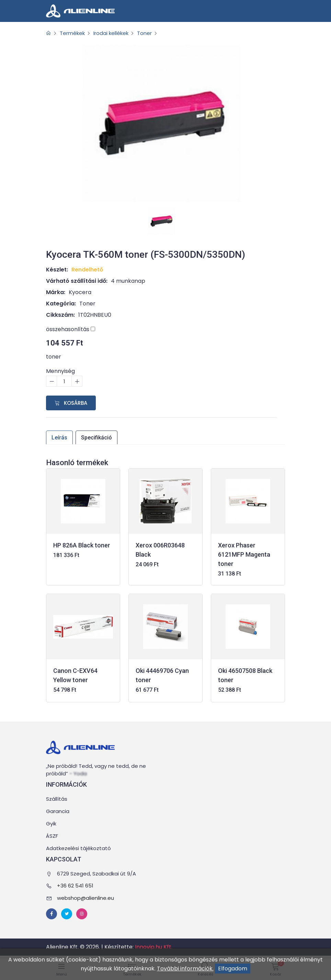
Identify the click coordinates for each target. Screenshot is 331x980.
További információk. (185, 969)
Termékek (74, 33)
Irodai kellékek (116, 33)
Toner (152, 33)
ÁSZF (52, 836)
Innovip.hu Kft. (154, 947)
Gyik (51, 824)
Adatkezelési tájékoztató (78, 849)
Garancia (58, 812)
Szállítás (57, 799)
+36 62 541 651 (75, 886)
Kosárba (71, 403)
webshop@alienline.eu (85, 898)
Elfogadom (233, 969)
